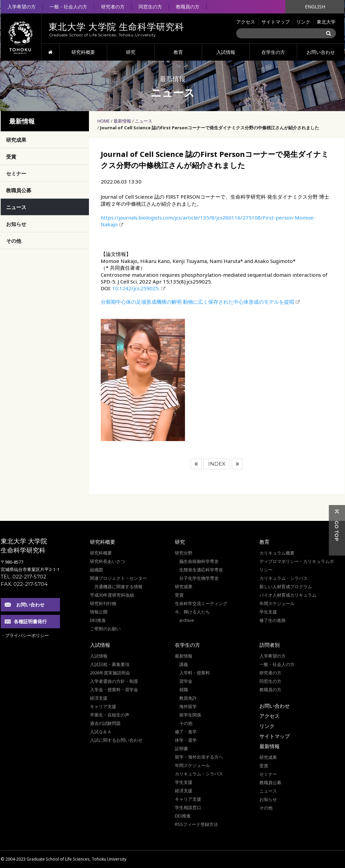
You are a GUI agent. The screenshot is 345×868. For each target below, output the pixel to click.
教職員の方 (188, 7)
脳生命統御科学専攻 (199, 561)
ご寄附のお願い (105, 629)
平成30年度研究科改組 (112, 595)
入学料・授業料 (195, 673)
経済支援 (99, 698)
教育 (178, 52)
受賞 (11, 157)
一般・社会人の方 (68, 7)
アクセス (246, 22)
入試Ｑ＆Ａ (101, 732)
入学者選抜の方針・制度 (114, 681)
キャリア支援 (103, 706)
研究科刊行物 (103, 603)
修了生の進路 (273, 620)
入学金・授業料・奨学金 (114, 690)
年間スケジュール (277, 603)
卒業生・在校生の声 (110, 715)
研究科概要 (83, 52)
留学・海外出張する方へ (199, 757)
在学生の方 (273, 52)
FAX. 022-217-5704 (24, 584)
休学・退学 (186, 740)
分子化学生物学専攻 (199, 578)
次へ (237, 464)
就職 (184, 690)
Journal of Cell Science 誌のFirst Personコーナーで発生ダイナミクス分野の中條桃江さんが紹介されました (210, 128)
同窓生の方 (150, 7)
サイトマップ (276, 22)
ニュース (144, 121)
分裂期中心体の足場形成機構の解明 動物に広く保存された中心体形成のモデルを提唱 (197, 302)
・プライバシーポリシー (25, 635)
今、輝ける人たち (192, 612)
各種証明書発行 (30, 621)
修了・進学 (186, 732)
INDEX (217, 464)
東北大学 (326, 22)
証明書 (181, 748)
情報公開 (99, 612)
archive (187, 620)
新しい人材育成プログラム (286, 587)
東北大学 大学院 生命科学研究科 (24, 546)
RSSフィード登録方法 (196, 824)
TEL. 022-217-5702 (23, 577)
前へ (196, 464)
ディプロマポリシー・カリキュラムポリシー (297, 565)
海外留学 (188, 706)
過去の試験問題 (105, 723)
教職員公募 (19, 190)
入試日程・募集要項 (110, 664)
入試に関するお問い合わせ (116, 740)
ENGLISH (315, 7)
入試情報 (226, 52)
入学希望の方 (22, 7)
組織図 (97, 570)
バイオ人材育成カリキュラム (288, 595)
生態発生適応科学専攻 (201, 570)
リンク (303, 22)
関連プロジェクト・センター (118, 578)
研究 (131, 52)
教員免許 (188, 698)
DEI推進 (98, 620)
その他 (14, 241)
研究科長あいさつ (107, 561)
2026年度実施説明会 (110, 673)
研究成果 (16, 140)
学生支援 (268, 612)
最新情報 (122, 121)
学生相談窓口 (188, 807)
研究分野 (184, 553)
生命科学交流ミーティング (201, 603)
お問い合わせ (321, 52)
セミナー (16, 173)
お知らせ (16, 224)
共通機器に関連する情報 (118, 587)
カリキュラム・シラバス (284, 578)
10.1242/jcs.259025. (136, 288)
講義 (184, 664)
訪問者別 (270, 645)
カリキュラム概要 (277, 553)
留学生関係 (190, 715)
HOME (50, 52)
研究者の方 (113, 7)
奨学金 (186, 681)
